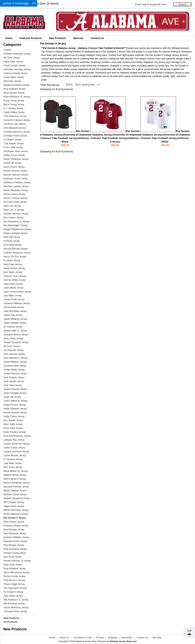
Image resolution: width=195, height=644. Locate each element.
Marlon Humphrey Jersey (17, 483)
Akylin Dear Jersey (13, 62)
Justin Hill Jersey (12, 397)
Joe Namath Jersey (14, 350)
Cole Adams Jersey (14, 144)
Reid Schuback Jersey (15, 549)
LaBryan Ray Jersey (14, 440)
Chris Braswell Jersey (15, 128)
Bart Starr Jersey (12, 81)
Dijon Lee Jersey (12, 206)
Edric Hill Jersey (12, 237)
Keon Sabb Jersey (13, 424)
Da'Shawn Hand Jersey (16, 151)
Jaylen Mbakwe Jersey (15, 319)
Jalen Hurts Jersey (13, 284)
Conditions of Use (83, 638)
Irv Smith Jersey (12, 260)
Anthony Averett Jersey (15, 73)
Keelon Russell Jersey (15, 413)
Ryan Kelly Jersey (13, 565)
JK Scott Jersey (12, 346)
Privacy (100, 638)
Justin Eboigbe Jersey (15, 393)
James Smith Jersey (14, 299)
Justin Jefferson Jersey (15, 401)
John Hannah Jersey (14, 354)
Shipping (113, 638)
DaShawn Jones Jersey (16, 179)
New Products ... (13, 618)
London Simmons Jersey (16, 452)
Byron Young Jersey (14, 105)
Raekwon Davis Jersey (15, 541)
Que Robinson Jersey (15, 533)
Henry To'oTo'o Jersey (15, 257)
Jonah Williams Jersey (15, 362)
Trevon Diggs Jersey (14, 584)
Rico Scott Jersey (13, 557)
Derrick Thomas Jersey (15, 198)
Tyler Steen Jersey (13, 596)
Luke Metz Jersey (13, 463)
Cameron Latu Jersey (15, 124)
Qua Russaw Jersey (14, 530)
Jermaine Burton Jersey (16, 335)
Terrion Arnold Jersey (14, 576)
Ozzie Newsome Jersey (16, 514)
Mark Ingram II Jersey (15, 479)
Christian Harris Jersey (15, 136)
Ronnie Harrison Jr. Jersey (17, 561)
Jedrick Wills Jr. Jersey (15, 331)
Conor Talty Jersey (13, 147)
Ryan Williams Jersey (15, 569)
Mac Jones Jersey (13, 467)
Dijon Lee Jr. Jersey (14, 210)
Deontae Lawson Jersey (16, 186)
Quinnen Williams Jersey (16, 537)
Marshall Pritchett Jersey (16, 487)
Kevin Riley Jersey (13, 428)
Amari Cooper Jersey (14, 66)
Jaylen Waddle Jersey (15, 323)
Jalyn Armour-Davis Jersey (17, 292)
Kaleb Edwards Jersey (15, 409)
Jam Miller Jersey (13, 296)
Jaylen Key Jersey (13, 315)
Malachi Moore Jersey (15, 475)
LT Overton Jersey (13, 459)
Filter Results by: (50, 85)
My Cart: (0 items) (47, 4)
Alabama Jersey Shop (86, 641)
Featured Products (31, 38)
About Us (64, 638)
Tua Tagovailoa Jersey (15, 588)
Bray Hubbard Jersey (14, 89)
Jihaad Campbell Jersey (16, 342)
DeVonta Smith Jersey (15, 202)
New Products (58, 38)
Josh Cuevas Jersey (14, 377)
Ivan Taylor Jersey (13, 272)
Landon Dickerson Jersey (17, 444)
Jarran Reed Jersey (14, 307)
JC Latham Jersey (13, 327)
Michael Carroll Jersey (15, 494)
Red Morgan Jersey (14, 545)
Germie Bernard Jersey (16, 249)
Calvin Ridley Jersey (14, 112)
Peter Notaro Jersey (14, 522)
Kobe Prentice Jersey (15, 432)
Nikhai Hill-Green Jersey (16, 510)
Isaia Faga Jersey (13, 264)
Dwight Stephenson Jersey (17, 229)
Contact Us (97, 38)
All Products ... (12, 622)
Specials (78, 38)
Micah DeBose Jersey (15, 491)
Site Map (157, 638)
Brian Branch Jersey (14, 93)
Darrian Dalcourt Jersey (16, 175)
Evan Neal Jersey (13, 245)
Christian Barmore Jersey (17, 132)
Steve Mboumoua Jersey (16, 572)
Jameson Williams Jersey (17, 303)
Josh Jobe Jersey (13, 385)
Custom (7, 50)
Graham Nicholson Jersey (17, 253)
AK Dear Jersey (12, 58)
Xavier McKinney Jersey (16, 608)
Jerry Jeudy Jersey (13, 338)
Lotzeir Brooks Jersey (15, 455)
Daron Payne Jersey (14, 167)
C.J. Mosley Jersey (13, 108)
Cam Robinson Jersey (15, 116)
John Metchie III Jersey (15, 358)
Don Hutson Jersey (13, 218)
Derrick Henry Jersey (14, 194)
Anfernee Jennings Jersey (17, 69)
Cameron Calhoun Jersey (17, 120)
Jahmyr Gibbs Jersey (14, 280)
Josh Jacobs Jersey (14, 381)
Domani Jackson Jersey (16, 214)
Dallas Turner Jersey (14, 155)
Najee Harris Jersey (14, 506)
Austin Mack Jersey (14, 77)
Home (9, 38)
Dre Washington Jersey (16, 225)
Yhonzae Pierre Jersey (15, 611)
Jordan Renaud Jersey (15, 374)
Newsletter (127, 638)
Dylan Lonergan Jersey (15, 233)
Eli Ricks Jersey (12, 241)
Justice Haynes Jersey (15, 389)
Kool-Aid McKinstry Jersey (17, 436)
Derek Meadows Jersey (16, 190)
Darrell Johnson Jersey (15, 171)
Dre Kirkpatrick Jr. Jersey (16, 221)
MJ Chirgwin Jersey (14, 502)
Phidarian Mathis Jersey (16, 526)
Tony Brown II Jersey (14, 580)
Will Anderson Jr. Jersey (16, 600)
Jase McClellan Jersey (15, 311)
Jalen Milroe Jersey (14, 288)
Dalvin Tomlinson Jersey (16, 159)
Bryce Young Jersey (14, 101)
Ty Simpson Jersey (13, 592)
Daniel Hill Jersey (13, 163)
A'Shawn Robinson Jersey (17, 54)
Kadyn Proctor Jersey (15, 405)
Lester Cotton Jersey (14, 448)
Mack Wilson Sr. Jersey (16, 471)
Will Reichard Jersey (14, 604)
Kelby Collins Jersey (14, 416)
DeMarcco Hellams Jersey (17, 182)
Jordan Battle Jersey (14, 370)
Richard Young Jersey (15, 553)
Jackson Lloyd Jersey (15, 276)
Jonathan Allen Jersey (15, 366)
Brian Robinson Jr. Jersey (17, 97)
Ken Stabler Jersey (13, 420)
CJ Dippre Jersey (12, 140)
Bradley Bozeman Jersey (16, 85)
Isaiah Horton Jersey (14, 268)
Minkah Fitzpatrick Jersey (17, 498)
